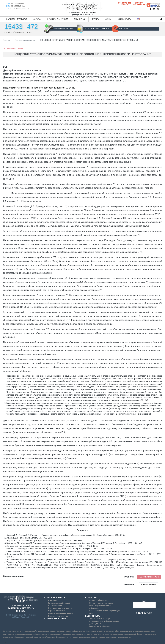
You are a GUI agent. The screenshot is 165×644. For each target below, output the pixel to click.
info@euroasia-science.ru (100, 626)
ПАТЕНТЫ (95, 19)
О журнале (52, 600)
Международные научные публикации (100, 607)
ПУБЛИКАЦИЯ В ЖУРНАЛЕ (58, 19)
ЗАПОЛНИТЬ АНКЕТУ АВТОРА (97, 29)
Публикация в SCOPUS (125, 4)
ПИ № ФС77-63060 (88, 12)
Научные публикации (57, 611)
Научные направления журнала (61, 613)
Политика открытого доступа (60, 608)
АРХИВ (108, 19)
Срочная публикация (139, 4)
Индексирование (55, 606)
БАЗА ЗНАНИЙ (80, 19)
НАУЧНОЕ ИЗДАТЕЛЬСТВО (17, 19)
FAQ (91, 613)
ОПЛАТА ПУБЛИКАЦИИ (64, 29)
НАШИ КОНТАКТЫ (124, 19)
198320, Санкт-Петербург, (100, 619)
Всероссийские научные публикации (104, 611)
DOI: (8, 9)
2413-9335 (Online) (18, 6)
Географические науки (13, 49)
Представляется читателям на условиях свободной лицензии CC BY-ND (39, 88)
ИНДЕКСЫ (123, 29)
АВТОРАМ (37, 19)
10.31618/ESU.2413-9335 (20, 9)
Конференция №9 (148, 585)
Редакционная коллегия (58, 616)
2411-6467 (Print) (17, 4)
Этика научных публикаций (59, 603)
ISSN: (8, 3)
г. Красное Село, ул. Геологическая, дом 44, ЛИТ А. (104, 622)
